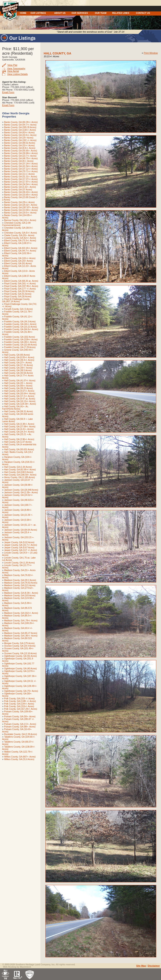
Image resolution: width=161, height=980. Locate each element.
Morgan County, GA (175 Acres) (19, 643)
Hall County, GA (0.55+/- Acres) (19, 357)
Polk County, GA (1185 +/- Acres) (20, 701)
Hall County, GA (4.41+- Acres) (19, 429)
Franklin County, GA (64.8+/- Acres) (21, 329)
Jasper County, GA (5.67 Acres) (19, 548)
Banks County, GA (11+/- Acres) (19, 174)
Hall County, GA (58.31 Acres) (18, 411)
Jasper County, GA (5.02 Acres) (19, 542)
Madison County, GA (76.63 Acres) (21, 583)
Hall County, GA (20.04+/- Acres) (20, 394)
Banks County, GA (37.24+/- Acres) (21, 164)
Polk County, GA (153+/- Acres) (19, 706)
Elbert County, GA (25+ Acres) (19, 261)
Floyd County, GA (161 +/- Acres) (20, 284)
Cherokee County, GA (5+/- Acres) (20, 233)
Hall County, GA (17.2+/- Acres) (19, 396)
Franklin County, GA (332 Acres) (20, 337)
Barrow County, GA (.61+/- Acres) (20, 220)
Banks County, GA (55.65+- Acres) (21, 151)
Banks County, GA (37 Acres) (18, 190)
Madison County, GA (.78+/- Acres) (21, 621)
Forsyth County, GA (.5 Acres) (18, 309)
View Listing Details (17, 74)
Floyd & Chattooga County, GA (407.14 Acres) (16, 300)
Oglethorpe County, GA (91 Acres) (20, 656)
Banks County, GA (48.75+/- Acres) (21, 158)
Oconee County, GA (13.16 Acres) (20, 653)
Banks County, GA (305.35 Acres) (20, 127)
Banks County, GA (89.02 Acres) (20, 143)
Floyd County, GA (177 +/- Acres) (20, 289)
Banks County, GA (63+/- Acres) (19, 133)
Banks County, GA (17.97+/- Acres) (21, 182)
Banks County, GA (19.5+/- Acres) (20, 213)
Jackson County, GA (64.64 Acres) (21, 530)
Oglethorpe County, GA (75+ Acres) (21, 691)
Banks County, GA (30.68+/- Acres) (21, 153)
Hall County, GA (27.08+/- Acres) (20, 427)
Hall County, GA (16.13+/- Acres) (20, 401)
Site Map (141, 966)
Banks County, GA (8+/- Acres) (19, 161)
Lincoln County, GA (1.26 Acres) (19, 563)
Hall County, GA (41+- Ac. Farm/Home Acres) (15, 408)
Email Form (8, 92)
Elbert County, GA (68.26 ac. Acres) (21, 281)
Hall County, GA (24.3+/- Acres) (19, 432)
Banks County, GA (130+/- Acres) (20, 130)
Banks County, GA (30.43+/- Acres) (21, 192)
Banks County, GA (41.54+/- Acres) (21, 166)
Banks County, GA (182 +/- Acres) (20, 140)
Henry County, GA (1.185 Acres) (19, 477)
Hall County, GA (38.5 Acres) (18, 370)
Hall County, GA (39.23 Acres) (18, 388)
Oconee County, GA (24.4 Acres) (20, 646)
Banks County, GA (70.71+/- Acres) (21, 171)
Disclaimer (154, 966)
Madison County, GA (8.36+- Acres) (21, 593)
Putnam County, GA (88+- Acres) (20, 727)
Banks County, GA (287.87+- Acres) (21, 208)
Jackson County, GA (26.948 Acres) (21, 490)
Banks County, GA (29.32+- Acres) (21, 205)
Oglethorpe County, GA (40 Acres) (20, 669)
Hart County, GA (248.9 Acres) (19, 472)
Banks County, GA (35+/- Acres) (19, 202)
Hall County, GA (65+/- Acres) (18, 386)
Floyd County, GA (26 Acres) (18, 297)
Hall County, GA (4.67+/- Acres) (19, 391)
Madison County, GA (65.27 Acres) (21, 633)
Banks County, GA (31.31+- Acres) (21, 177)
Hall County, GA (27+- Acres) (18, 363)
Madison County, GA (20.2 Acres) (20, 580)
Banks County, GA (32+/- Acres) (19, 146)
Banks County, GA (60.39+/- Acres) (21, 122)
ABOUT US (60, 13)
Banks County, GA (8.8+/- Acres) (20, 148)
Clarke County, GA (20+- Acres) (19, 235)
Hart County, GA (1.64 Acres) (18, 467)
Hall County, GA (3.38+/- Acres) (19, 424)
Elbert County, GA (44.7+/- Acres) (20, 251)
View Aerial (13, 71)
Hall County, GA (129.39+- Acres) (20, 404)
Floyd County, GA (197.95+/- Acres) (21, 286)
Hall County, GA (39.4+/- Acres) (19, 360)
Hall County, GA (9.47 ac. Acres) (20, 399)
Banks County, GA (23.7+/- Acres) (20, 156)
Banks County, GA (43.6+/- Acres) (20, 135)
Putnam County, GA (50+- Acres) (20, 717)
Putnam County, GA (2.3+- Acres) (20, 724)
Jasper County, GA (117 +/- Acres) (21, 550)
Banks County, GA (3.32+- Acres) (20, 187)
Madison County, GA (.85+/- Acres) (21, 636)
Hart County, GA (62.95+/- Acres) (20, 470)
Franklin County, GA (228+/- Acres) (21, 340)
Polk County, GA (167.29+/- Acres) (21, 709)
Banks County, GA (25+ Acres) (19, 138)
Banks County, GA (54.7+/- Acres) (20, 125)
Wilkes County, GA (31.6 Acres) (19, 759)
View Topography (16, 68)
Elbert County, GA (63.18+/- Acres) (21, 248)
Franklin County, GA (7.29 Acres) (20, 347)
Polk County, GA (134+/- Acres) (19, 704)
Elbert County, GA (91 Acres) (18, 263)
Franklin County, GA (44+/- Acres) (20, 324)
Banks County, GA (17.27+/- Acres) (21, 179)
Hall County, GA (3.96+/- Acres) (19, 439)
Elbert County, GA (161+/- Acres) (20, 258)
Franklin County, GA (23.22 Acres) (20, 327)
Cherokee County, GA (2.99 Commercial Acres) (16, 224)
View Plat (12, 65)
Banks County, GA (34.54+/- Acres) (21, 184)
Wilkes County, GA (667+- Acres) (20, 757)
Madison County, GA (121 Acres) (20, 585)
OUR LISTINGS (38, 13)
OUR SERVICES (80, 13)
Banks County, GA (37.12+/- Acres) (21, 169)
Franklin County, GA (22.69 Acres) (20, 345)
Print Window (151, 53)
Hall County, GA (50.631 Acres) (19, 449)
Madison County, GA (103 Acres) (20, 596)
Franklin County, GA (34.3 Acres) (20, 322)
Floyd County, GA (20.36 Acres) (19, 291)
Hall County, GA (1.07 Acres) (18, 442)
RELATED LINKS (121, 13)
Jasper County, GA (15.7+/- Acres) (21, 545)
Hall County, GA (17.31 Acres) (18, 365)
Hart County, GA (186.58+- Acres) (20, 475)
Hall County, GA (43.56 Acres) (18, 373)
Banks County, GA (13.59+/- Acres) (21, 210)
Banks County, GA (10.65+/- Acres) (21, 195)
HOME (23, 13)
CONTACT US (143, 13)
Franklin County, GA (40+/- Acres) (20, 342)
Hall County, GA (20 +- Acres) (18, 383)
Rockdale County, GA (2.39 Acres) (21, 734)
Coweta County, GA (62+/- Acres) (20, 238)
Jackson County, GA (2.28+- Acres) (21, 492)
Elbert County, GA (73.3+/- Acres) (20, 241)
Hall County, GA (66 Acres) (17, 355)
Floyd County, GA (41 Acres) (18, 294)
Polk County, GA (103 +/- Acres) (19, 699)
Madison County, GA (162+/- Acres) (21, 613)
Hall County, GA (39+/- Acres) (18, 368)
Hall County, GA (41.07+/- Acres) (20, 381)
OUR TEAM (101, 13)
